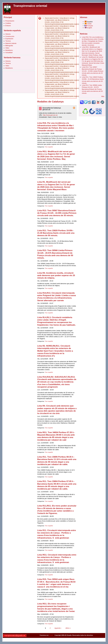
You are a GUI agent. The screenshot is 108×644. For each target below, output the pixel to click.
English (88, 28)
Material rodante (11, 43)
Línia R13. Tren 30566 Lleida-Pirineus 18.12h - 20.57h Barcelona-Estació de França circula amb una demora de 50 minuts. (92, 89)
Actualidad (9, 53)
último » (68, 628)
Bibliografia (9, 46)
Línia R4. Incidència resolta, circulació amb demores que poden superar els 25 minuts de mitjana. (56, 275)
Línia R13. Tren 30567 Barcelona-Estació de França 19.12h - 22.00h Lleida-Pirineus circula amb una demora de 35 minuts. (57, 213)
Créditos (8, 23)
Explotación (9, 39)
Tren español (49, 147)
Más (103, 96)
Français (89, 26)
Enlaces (8, 26)
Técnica (8, 41)
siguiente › (58, 628)
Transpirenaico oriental (30, 6)
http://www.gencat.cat (50, 115)
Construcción (10, 36)
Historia (8, 34)
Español (89, 22)
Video (7, 48)
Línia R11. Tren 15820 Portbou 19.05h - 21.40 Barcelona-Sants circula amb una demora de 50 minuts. (56, 233)
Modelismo (9, 50)
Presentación (10, 21)
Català (88, 24)
